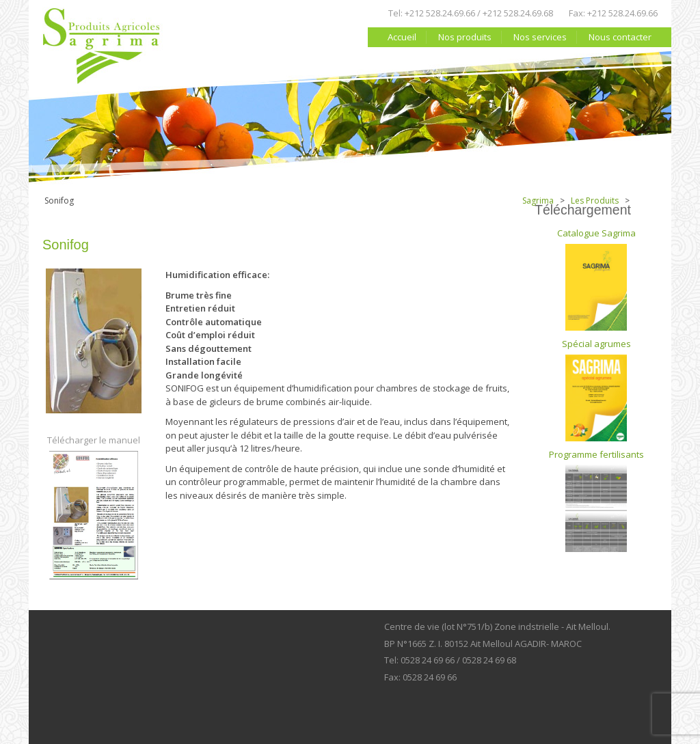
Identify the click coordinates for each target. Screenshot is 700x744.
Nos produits (465, 37)
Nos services (540, 37)
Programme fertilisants (596, 500)
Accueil (402, 37)
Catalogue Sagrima (596, 279)
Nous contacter (620, 37)
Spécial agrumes (596, 389)
